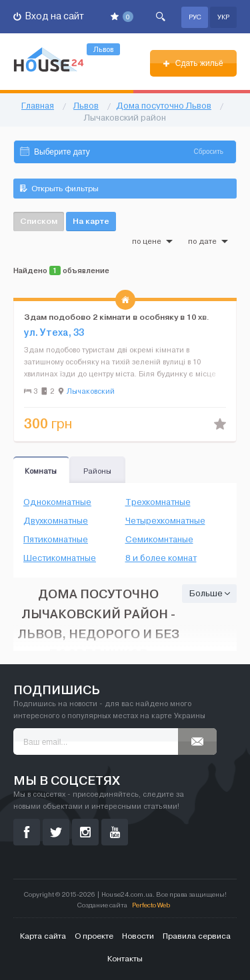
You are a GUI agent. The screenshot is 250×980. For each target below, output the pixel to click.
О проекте (94, 936)
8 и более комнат (161, 558)
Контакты (125, 959)
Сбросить (209, 152)
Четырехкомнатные (165, 521)
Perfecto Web (151, 905)
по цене (152, 242)
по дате (208, 242)
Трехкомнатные (158, 502)
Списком (39, 221)
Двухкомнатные (56, 521)
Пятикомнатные (56, 540)
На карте (91, 221)
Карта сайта (43, 936)
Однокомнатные (57, 502)
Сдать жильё (193, 63)
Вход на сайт (49, 16)
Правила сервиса (197, 936)
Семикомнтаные (159, 540)
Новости (138, 936)
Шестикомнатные (60, 558)
